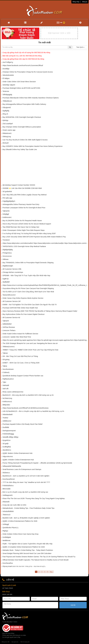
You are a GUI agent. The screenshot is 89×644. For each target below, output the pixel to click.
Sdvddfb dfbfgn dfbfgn (10, 437)
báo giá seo (15, 642)
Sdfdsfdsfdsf (7, 324)
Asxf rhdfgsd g (8, 62)
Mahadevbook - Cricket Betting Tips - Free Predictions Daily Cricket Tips (28, 508)
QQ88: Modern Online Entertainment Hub (17, 453)
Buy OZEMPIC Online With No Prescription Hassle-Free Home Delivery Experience (33, 146)
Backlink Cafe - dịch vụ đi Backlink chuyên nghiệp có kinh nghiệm (26, 518)
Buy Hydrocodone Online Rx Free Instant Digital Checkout (23, 314)
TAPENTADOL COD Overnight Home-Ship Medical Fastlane (24, 246)
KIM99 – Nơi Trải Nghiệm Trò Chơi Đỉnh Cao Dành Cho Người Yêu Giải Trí (30, 305)
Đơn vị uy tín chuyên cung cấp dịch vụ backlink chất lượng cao (25, 492)
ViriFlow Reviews (9, 327)
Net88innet (6, 540)
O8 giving (6, 360)
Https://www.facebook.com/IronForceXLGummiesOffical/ (23, 65)
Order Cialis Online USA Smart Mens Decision (19, 82)
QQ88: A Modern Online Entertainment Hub (18, 460)
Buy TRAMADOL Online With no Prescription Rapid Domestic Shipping (28, 263)
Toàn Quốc (80, 47)
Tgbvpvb (6, 321)
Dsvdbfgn (6, 69)
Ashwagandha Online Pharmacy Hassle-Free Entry (21, 204)
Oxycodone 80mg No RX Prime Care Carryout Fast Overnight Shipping (28, 288)
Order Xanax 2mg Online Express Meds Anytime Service (23, 298)
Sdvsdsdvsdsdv (8, 75)
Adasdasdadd (8, 414)
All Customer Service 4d (11, 317)
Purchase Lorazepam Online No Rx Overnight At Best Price (24, 208)
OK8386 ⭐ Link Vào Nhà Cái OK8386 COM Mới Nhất (22, 188)
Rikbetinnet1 (7, 133)
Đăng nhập (76, 2)
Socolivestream (8, 369)
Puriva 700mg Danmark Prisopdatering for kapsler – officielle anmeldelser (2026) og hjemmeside (37, 463)
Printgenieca (7, 253)
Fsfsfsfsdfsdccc (8, 486)
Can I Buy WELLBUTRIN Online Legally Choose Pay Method (25, 195)
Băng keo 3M (6, 642)
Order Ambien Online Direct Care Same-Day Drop (21, 534)
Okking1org (7, 137)
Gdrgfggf (6, 214)
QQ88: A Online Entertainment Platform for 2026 (20, 521)
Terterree (6, 91)
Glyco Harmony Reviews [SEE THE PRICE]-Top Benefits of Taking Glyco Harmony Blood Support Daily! (40, 311)
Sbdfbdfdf (6, 282)
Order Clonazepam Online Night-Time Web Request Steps (24, 230)
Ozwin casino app (9, 130)
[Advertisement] (44, 168)
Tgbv (4, 382)
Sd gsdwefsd (7, 191)
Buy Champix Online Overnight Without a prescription (22, 127)
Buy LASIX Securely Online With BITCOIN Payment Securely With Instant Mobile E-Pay (34, 237)
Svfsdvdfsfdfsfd (8, 511)
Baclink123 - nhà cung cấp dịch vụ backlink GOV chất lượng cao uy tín (28, 395)
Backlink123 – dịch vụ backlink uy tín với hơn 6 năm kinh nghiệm (26, 476)
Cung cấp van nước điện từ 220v (14, 505)
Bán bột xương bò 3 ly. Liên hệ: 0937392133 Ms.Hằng (22, 56)
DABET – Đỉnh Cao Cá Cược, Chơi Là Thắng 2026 (21, 363)
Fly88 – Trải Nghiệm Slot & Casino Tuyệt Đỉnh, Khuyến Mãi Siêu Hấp (27, 544)
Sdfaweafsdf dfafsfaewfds (12, 466)
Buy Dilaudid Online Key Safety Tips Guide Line (20, 149)
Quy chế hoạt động (8, 633)
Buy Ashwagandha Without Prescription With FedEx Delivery (24, 104)
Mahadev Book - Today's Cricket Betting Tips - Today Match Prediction (28, 550)
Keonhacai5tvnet (9, 479)
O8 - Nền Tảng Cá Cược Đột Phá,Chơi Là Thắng (20, 356)
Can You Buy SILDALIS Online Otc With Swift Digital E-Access (25, 140)
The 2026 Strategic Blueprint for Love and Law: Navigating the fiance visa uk (30, 343)
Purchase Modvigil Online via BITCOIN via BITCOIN (21, 88)
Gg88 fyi (6, 279)
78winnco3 (6, 515)
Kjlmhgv (5, 120)
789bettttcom (7, 101)
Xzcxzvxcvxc (7, 256)
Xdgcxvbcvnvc (8, 456)
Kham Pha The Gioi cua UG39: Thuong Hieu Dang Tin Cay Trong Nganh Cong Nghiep (34, 498)
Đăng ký (85, 2)
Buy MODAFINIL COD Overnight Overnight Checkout (22, 117)
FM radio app (7, 198)
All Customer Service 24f (11, 301)
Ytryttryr (5, 418)
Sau (51, 572)
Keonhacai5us (8, 563)
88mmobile (6, 489)
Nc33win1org (7, 398)
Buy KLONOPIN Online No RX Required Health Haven (22, 221)
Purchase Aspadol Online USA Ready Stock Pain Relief (22, 424)
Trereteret (6, 240)
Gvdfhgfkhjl (7, 447)
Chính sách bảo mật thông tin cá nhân (14, 635)
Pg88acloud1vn (8, 379)
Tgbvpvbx (6, 211)
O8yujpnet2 (7, 107)
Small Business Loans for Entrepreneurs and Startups (22, 469)
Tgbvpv (5, 353)
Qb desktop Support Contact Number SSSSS (19, 185)
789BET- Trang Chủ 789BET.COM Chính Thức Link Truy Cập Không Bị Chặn (30, 350)
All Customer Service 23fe (12, 269)
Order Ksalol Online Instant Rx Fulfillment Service (20, 334)
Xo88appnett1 (8, 495)
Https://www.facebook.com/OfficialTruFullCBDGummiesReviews (26, 408)
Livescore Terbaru (9, 330)
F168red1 (6, 372)
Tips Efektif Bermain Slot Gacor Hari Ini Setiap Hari (21, 227)
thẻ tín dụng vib (25, 642)
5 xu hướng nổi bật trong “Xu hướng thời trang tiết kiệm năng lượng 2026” (29, 233)
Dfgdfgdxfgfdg (8, 250)
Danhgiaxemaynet (9, 431)
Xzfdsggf (6, 524)
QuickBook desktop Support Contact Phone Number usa (23, 376)
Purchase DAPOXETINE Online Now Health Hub (20, 308)
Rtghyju (5, 531)
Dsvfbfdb (6, 427)
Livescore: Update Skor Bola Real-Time (17, 337)
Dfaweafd (6, 502)
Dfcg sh (5, 114)
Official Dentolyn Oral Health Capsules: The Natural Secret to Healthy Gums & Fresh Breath (36, 560)
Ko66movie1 (7, 217)
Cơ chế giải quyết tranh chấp (11, 637)
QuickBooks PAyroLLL (11, 528)
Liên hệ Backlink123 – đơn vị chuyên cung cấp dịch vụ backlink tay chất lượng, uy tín (33, 411)
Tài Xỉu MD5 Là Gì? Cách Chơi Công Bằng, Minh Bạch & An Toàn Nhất (28, 292)
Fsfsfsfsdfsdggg (8, 434)
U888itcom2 (7, 421)
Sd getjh (6, 444)
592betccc (6, 473)
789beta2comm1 (9, 347)
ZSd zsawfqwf (8, 124)
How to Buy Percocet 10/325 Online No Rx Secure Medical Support (27, 224)
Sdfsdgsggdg (7, 95)
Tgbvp (5, 366)
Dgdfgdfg (6, 111)
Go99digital (7, 537)
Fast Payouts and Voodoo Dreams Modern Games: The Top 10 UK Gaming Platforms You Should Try (39, 557)
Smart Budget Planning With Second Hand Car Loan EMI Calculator (27, 553)
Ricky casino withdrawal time (13, 392)
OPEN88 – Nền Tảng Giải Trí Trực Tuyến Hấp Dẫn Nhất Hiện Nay (26, 275)
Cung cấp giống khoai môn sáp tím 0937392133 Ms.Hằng (23, 59)
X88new (6, 259)
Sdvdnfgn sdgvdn (9, 85)
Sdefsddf (6, 385)
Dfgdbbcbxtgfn (8, 266)
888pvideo (6, 405)
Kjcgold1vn (7, 440)
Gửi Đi (73, 605)
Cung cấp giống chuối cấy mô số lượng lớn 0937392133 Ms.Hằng (26, 53)
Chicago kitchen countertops (13, 272)
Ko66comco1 (7, 402)
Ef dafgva (6, 78)
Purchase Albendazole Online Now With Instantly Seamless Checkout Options (31, 98)
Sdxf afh (6, 389)
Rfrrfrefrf (6, 143)
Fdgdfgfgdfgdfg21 (9, 201)
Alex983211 (7, 450)
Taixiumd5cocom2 (9, 295)
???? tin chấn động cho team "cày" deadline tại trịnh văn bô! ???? (26, 482)
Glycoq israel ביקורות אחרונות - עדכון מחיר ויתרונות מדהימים (24, 566)
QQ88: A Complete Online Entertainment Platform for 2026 (24, 547)
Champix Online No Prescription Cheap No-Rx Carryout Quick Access (28, 72)
